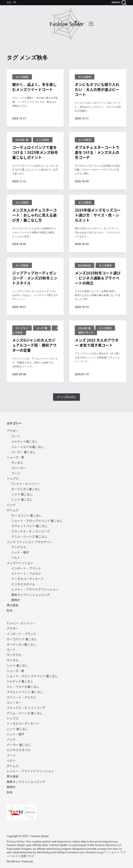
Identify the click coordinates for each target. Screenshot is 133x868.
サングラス (19, 547)
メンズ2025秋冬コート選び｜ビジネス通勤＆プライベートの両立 (98, 278)
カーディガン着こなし (26, 489)
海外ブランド (86, 333)
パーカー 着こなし (24, 452)
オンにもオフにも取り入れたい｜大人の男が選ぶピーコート (97, 89)
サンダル (17, 463)
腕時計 (16, 600)
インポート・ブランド (26, 568)
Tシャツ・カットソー (26, 484)
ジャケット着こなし (25, 441)
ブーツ (16, 473)
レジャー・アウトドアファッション (35, 589)
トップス (13, 478)
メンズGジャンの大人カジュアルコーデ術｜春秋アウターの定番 (34, 345)
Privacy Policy (16, 841)
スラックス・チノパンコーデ (31, 531)
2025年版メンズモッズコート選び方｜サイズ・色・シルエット (98, 215)
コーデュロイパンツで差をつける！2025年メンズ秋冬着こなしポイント (35, 152)
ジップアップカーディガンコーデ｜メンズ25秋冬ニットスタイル (35, 278)
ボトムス (13, 510)
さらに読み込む (66, 397)
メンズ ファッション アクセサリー (29, 542)
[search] (119, 3)
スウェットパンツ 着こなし (29, 526)
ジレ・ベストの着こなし (28, 447)
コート (16, 436)
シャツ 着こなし (22, 494)
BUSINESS (84, 265)
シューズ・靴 (15, 457)
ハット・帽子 (20, 552)
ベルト (16, 558)
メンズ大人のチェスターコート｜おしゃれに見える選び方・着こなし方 (35, 215)
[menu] (91, 24)
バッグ (11, 505)
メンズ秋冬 (22, 77)
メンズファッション (20, 563)
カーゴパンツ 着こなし (27, 515)
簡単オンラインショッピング (31, 595)
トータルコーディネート (28, 579)
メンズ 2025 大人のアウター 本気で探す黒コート (97, 343)
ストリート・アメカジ (26, 573)
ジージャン (22, 328)
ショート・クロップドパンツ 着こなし (37, 521)
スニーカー (19, 468)
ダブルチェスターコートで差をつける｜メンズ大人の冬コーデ (97, 152)
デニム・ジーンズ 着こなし (29, 536)
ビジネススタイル (23, 584)
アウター (13, 431)
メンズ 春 (42, 328)
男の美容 (13, 605)
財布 (10, 610)
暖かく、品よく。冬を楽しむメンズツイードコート (35, 87)
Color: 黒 (22, 140)
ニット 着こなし (22, 499)
